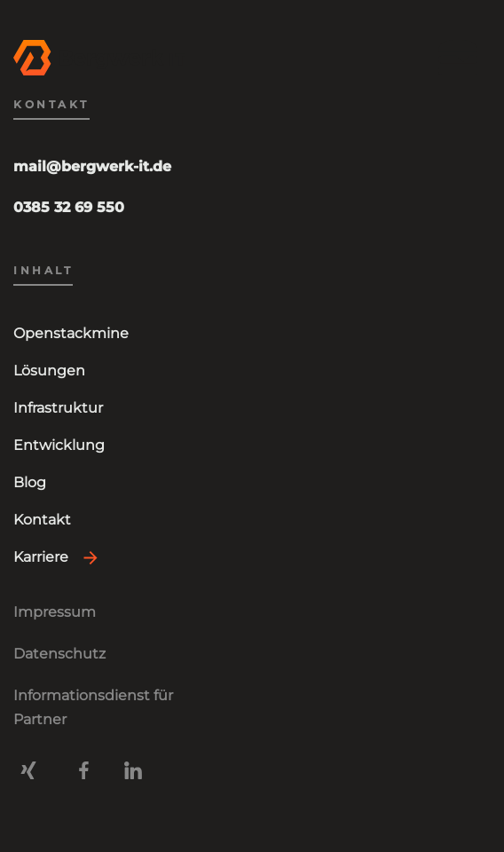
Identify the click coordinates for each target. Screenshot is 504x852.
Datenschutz (59, 654)
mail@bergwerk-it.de (92, 166)
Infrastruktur (58, 408)
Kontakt (42, 520)
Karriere (41, 557)
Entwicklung (59, 445)
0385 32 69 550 (69, 207)
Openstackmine (71, 333)
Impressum (55, 612)
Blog (30, 482)
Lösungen (49, 371)
